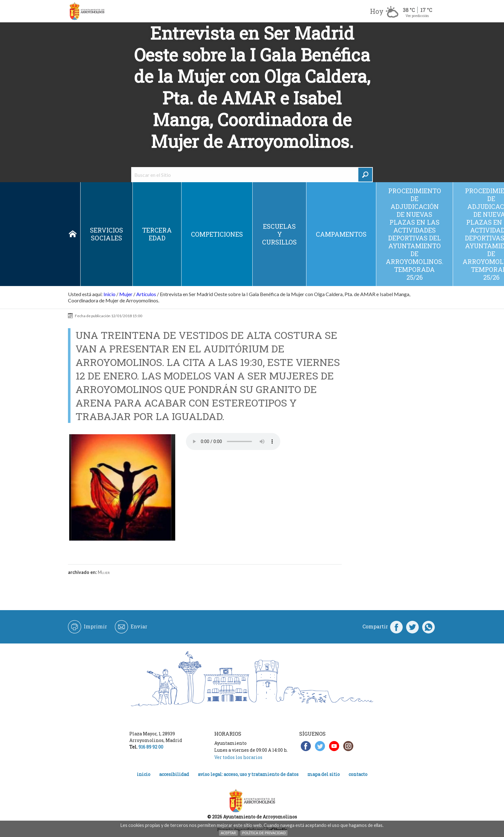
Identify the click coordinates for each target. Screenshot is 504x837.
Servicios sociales (106, 234)
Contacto (358, 774)
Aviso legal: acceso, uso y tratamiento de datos (248, 774)
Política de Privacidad (264, 833)
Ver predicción (417, 16)
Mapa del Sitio (324, 774)
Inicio (73, 234)
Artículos (146, 294)
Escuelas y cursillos (279, 234)
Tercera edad (157, 234)
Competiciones (217, 234)
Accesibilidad (174, 774)
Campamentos (341, 234)
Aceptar (228, 833)
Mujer (126, 294)
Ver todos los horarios (238, 757)
